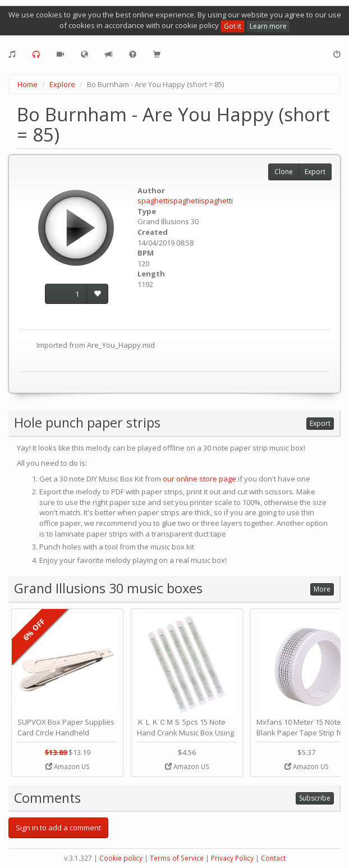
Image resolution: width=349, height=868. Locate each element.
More (322, 589)
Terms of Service (177, 858)
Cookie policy (121, 858)
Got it (233, 26)
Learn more (268, 26)
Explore (62, 84)
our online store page (199, 479)
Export (315, 172)
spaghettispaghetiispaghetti (185, 201)
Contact (273, 858)
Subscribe (315, 798)
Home (27, 84)
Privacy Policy (232, 858)
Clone (284, 172)
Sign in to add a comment (58, 828)
